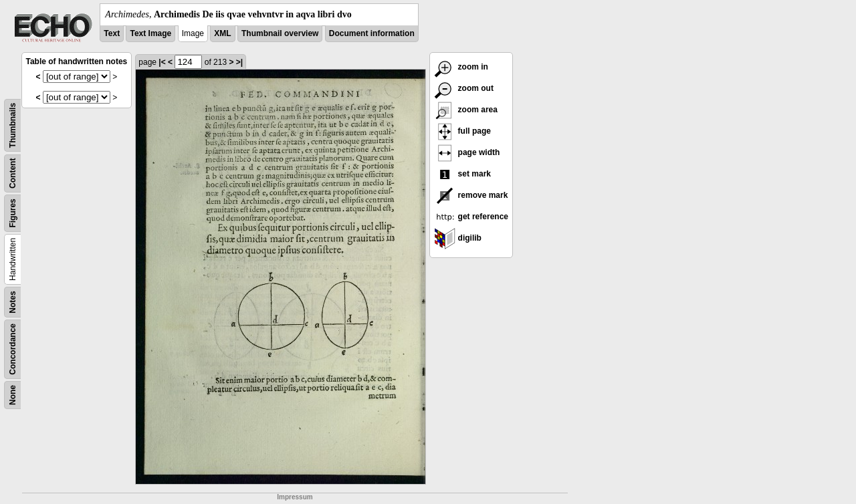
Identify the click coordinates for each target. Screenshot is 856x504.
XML (222, 33)
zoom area (466, 110)
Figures (13, 213)
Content (13, 173)
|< (162, 62)
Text (112, 33)
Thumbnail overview (280, 33)
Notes (13, 302)
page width (467, 152)
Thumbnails (13, 125)
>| (239, 62)
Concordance (13, 349)
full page (462, 131)
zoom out (464, 88)
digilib (458, 238)
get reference (471, 217)
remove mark (471, 195)
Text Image (150, 33)
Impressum (295, 497)
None (13, 395)
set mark (462, 174)
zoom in (461, 67)
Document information (372, 33)
